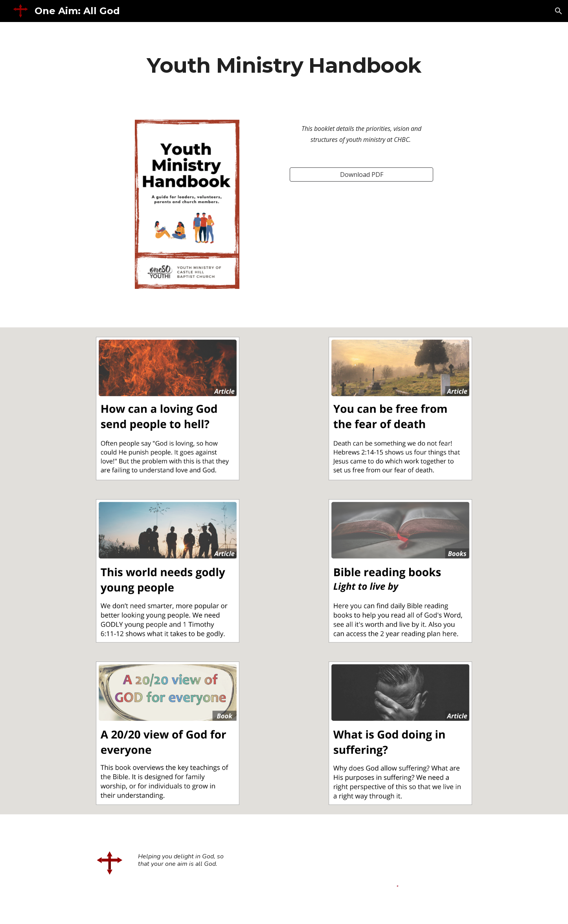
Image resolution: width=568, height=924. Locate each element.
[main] (284, 65)
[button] (559, 11)
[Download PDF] (361, 175)
